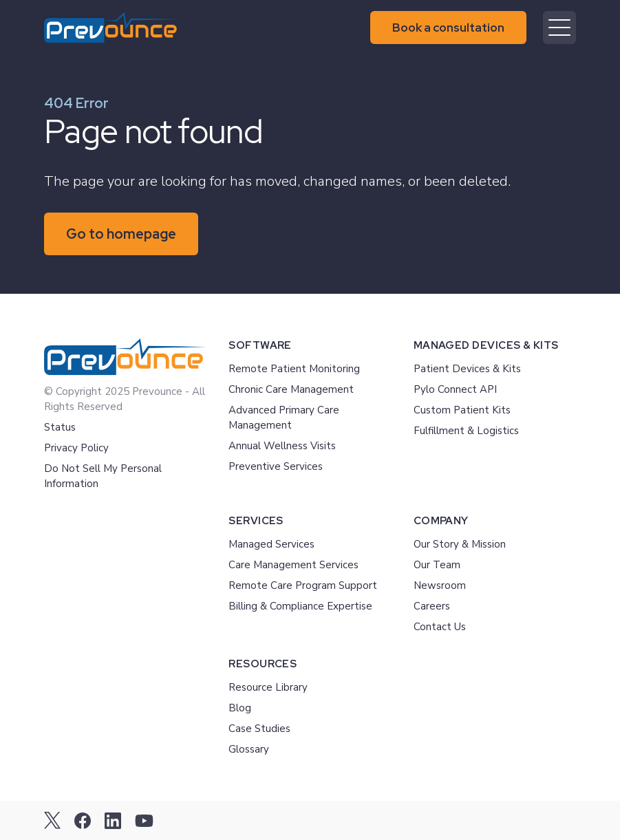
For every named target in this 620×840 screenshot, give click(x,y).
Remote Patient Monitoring (294, 369)
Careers (432, 606)
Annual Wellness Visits (282, 446)
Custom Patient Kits (462, 410)
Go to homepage (121, 234)
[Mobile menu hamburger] (559, 28)
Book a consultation (448, 28)
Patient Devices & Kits (467, 369)
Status (60, 427)
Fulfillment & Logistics (466, 431)
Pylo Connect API (455, 389)
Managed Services (271, 544)
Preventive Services (276, 466)
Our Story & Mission (460, 544)
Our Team (437, 565)
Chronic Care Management (291, 389)
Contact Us (440, 627)
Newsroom (440, 585)
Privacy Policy (76, 448)
